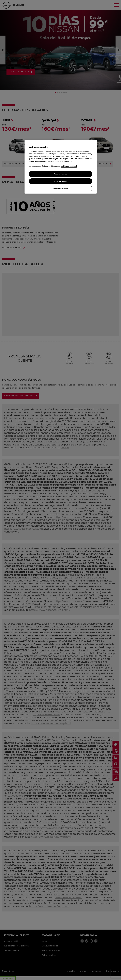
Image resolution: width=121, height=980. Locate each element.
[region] (61, 167)
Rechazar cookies (60, 181)
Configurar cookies (60, 188)
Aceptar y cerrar (60, 174)
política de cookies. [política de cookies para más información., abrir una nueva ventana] (69, 166)
